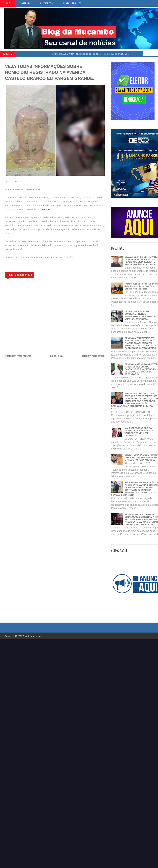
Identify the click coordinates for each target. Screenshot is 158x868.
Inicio (8, 3)
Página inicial (56, 356)
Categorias (47, 3)
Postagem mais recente (18, 356)
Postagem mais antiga (92, 356)
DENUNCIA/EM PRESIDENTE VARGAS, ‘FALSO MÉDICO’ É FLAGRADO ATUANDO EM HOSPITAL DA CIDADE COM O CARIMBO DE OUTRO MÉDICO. (141, 343)
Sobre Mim (25, 3)
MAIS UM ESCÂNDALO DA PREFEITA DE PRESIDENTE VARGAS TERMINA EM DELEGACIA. (139, 432)
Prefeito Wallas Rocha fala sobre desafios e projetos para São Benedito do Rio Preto (141, 286)
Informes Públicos (72, 3)
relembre (46, 209)
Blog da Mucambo (32, 636)
